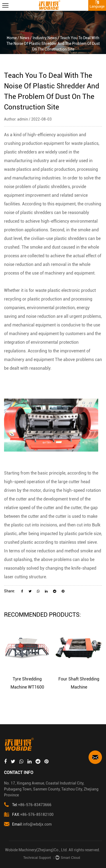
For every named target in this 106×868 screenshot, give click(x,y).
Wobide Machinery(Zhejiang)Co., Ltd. (36, 850)
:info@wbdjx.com (28, 824)
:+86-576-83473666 (28, 805)
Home (12, 38)
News (25, 38)
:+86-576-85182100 (29, 815)
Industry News (45, 38)
